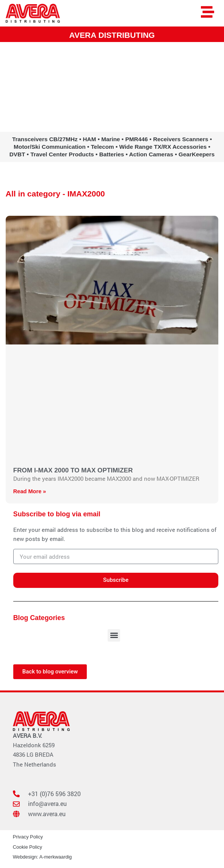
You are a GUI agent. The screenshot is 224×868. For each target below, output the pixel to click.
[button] (114, 635)
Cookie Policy (27, 847)
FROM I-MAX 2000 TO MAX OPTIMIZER (73, 470)
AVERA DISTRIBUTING (112, 35)
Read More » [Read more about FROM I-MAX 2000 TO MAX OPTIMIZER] (30, 491)
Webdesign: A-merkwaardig (42, 857)
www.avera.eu (112, 121)
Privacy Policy (28, 837)
